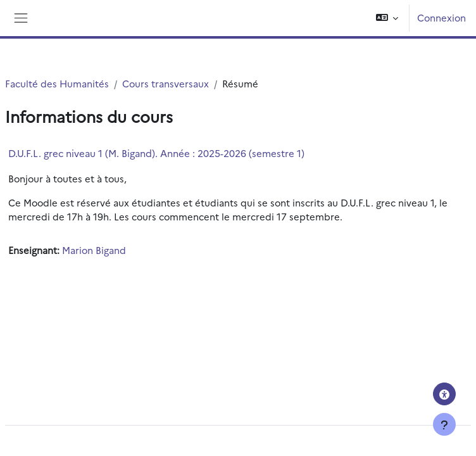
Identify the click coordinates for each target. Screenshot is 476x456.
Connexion (442, 17)
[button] (387, 18)
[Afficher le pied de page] (444, 424)
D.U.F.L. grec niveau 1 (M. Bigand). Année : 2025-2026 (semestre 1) (156, 153)
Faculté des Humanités (57, 83)
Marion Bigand (94, 250)
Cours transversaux (166, 83)
